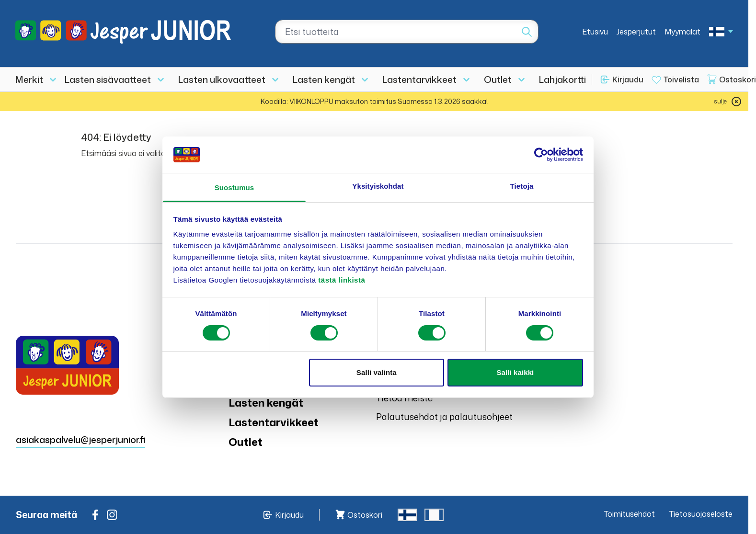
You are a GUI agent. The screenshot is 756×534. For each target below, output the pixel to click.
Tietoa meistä (405, 398)
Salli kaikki (515, 372)
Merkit (29, 79)
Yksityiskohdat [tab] (378, 186)
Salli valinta (377, 372)
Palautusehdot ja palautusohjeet (444, 417)
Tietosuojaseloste (701, 514)
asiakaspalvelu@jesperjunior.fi (80, 439)
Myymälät (682, 32)
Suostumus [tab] (235, 187)
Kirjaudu (628, 80)
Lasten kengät (324, 79)
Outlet (498, 79)
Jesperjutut (636, 32)
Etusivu (595, 32)
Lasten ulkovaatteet (222, 79)
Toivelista (681, 80)
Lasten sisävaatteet (108, 79)
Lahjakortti (562, 79)
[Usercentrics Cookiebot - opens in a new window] (541, 155)
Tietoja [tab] (522, 186)
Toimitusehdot (630, 514)
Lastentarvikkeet (419, 79)
